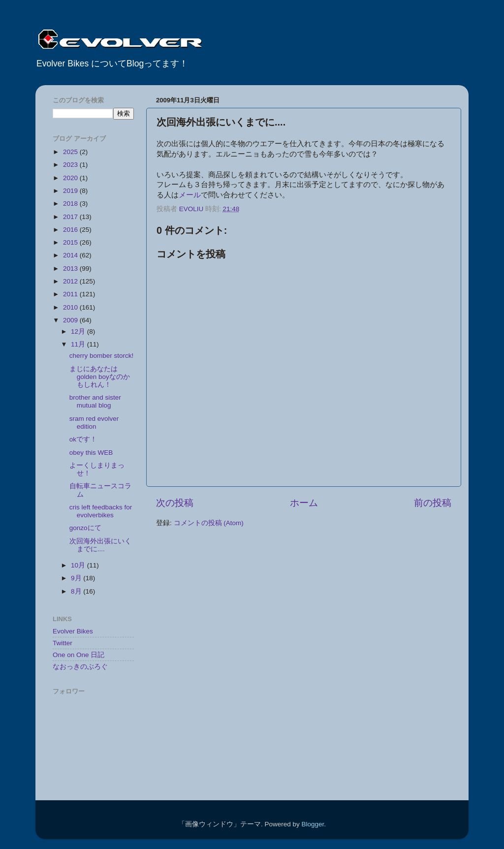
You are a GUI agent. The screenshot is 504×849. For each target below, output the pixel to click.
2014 (71, 255)
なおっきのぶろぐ (80, 667)
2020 (71, 178)
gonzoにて (85, 528)
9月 (77, 578)
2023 (71, 165)
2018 (71, 204)
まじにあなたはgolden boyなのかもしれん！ (100, 377)
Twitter (63, 643)
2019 (71, 191)
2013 (71, 268)
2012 (71, 281)
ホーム (304, 503)
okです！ (83, 439)
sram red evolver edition (94, 423)
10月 (79, 565)
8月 (77, 591)
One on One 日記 (79, 655)
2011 (71, 294)
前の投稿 (433, 503)
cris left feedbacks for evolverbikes (101, 511)
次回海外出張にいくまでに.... (100, 545)
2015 (71, 242)
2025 (71, 152)
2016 (71, 230)
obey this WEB (91, 453)
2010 (71, 307)
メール (190, 195)
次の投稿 (175, 503)
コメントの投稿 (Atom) (209, 523)
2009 (71, 320)
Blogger (313, 824)
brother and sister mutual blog (95, 401)
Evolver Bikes (73, 631)
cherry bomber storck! (102, 356)
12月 (79, 331)
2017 (71, 217)
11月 (79, 344)
